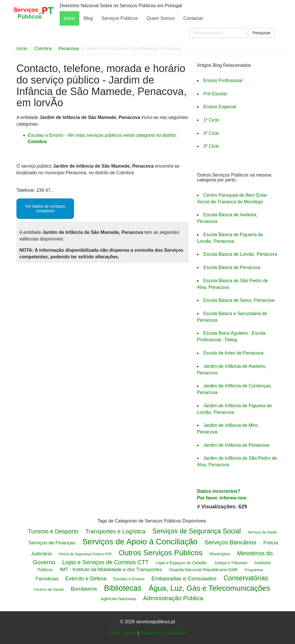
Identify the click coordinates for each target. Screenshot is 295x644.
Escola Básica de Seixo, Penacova (239, 300)
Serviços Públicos (120, 18)
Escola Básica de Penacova (232, 267)
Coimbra (43, 49)
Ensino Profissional (223, 80)
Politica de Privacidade (163, 633)
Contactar (193, 18)
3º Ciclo (211, 133)
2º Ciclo (211, 146)
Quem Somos (161, 18)
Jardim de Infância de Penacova (236, 445)
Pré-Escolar (215, 94)
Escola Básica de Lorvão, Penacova (240, 254)
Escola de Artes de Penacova (233, 353)
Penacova (68, 49)
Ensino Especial (220, 107)
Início (69, 18)
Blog (88, 18)
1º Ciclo (211, 120)
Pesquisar (262, 33)
